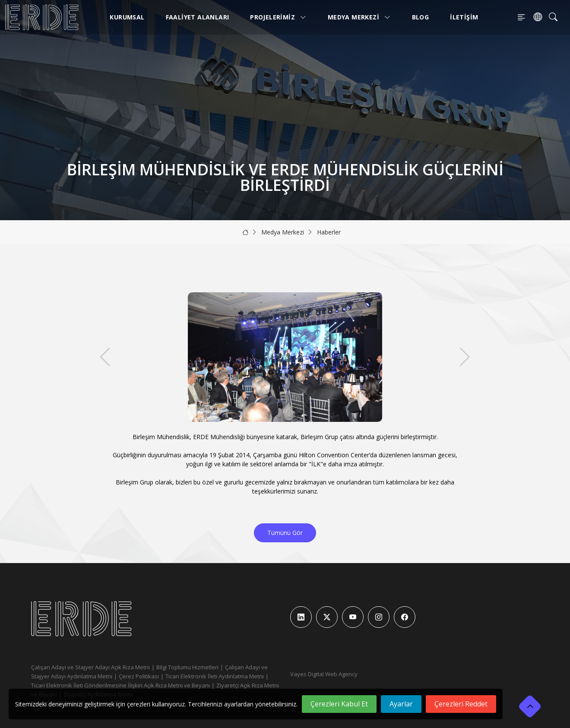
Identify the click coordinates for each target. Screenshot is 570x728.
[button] (465, 357)
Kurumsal (127, 17)
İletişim (464, 17)
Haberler (329, 232)
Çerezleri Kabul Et (339, 704)
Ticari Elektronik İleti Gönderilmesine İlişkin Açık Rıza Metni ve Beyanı (120, 685)
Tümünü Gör (285, 533)
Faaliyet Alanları (198, 17)
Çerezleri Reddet (461, 704)
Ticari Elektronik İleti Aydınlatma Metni (215, 676)
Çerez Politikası (139, 676)
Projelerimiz (278, 17)
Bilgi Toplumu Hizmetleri (187, 667)
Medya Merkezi (359, 17)
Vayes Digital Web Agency (324, 674)
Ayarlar (401, 704)
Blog (421, 17)
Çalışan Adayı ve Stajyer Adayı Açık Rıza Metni (90, 667)
